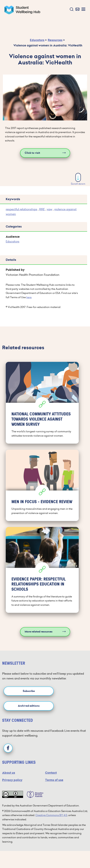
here (29, 297)
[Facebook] (8, 748)
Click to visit (32, 153)
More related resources (39, 632)
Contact (51, 773)
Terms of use (54, 780)
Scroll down (78, 179)
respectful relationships (21, 209)
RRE (42, 209)
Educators (37, 40)
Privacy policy (12, 780)
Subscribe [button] (29, 691)
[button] (71, 10)
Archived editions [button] (29, 706)
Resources (55, 40)
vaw (49, 209)
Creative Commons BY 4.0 (51, 815)
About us (9, 773)
